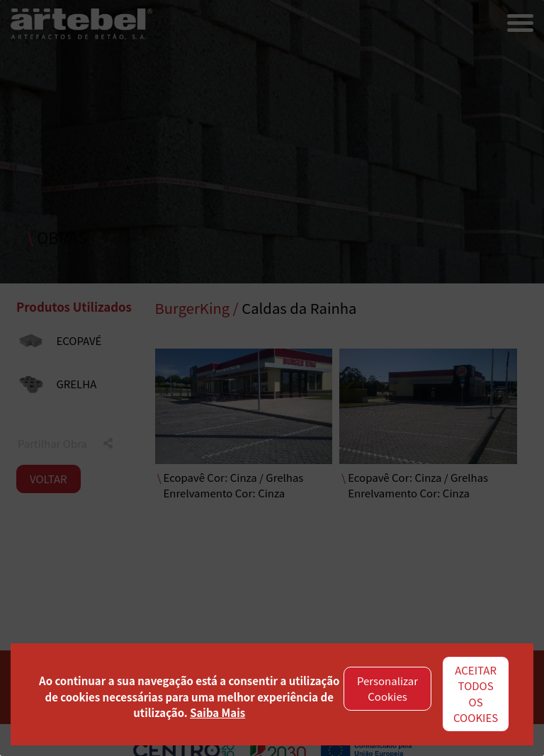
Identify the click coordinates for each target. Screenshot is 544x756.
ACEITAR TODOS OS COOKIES (476, 694)
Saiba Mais (217, 712)
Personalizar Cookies (387, 689)
